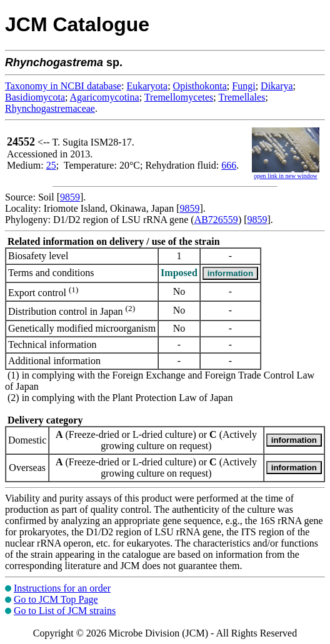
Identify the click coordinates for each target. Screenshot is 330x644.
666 (229, 165)
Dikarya (277, 86)
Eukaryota (147, 86)
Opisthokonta (200, 86)
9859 (70, 197)
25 (51, 165)
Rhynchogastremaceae (50, 108)
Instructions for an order (62, 588)
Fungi (243, 86)
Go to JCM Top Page (56, 599)
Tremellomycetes (179, 97)
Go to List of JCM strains (65, 611)
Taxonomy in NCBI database (63, 86)
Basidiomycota (35, 97)
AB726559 (216, 220)
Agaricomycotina (105, 97)
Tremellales (242, 97)
